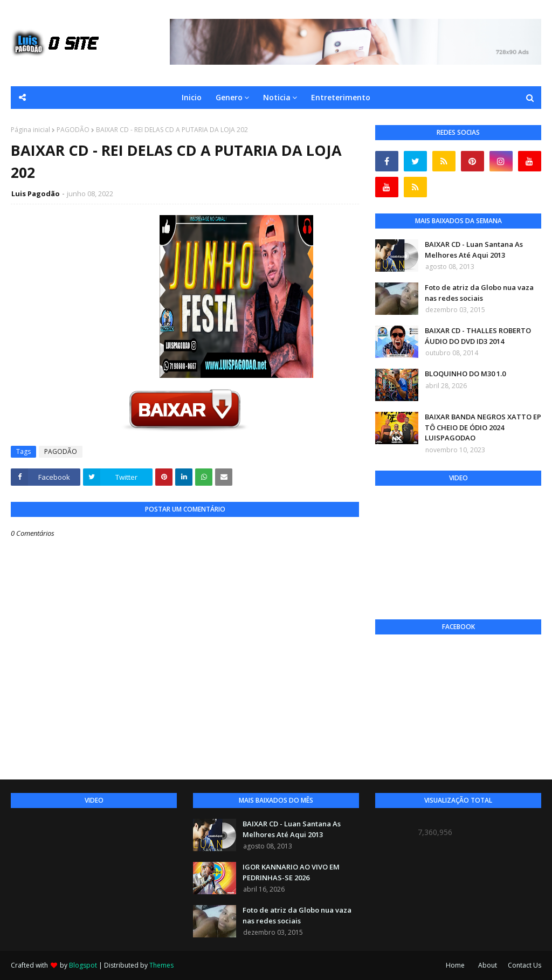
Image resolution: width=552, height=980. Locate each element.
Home (455, 965)
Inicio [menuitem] (192, 97)
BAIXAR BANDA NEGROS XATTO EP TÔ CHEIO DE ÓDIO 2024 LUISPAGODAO (483, 427)
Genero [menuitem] (229, 97)
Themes (161, 965)
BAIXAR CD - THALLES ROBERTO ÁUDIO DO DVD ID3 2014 (478, 336)
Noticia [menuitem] (277, 97)
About (488, 965)
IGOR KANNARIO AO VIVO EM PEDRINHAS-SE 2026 (291, 872)
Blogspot (83, 965)
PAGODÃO (73, 130)
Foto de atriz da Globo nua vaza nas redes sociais (479, 293)
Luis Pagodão (36, 194)
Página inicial (30, 130)
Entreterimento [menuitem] (341, 97)
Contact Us (525, 965)
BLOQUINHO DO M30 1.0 (465, 374)
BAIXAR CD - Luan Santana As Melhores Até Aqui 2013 (474, 250)
